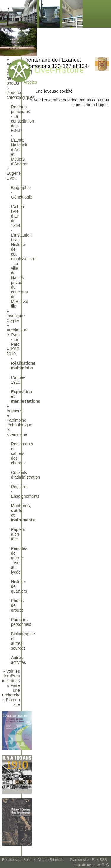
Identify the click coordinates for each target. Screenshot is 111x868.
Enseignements (25, 496)
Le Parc (15, 342)
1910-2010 (14, 351)
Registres (20, 487)
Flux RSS (99, 860)
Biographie (21, 188)
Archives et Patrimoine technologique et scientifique (19, 423)
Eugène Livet (14, 176)
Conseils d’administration (25, 475)
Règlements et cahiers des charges (22, 453)
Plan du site (79, 860)
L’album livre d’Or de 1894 (18, 216)
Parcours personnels (21, 622)
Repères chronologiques (21, 95)
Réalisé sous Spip (16, 860)
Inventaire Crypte (16, 318)
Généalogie (22, 197)
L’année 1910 (18, 380)
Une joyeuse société (54, 91)
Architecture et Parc (18, 332)
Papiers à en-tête (18, 534)
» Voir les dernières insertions (11, 676)
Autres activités (18, 660)
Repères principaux (20, 109)
